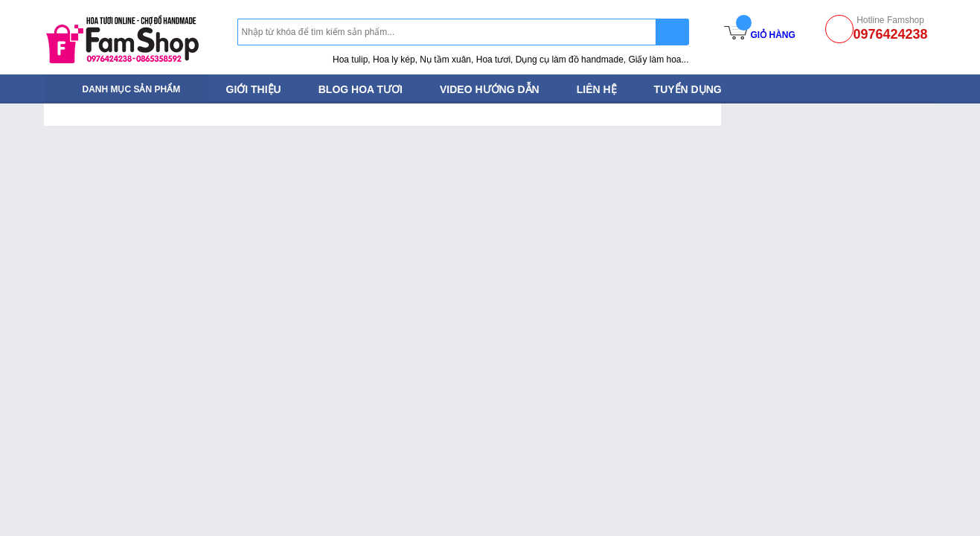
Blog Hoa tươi (361, 89)
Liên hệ (597, 89)
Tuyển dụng (688, 89)
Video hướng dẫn (490, 89)
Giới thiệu (254, 89)
